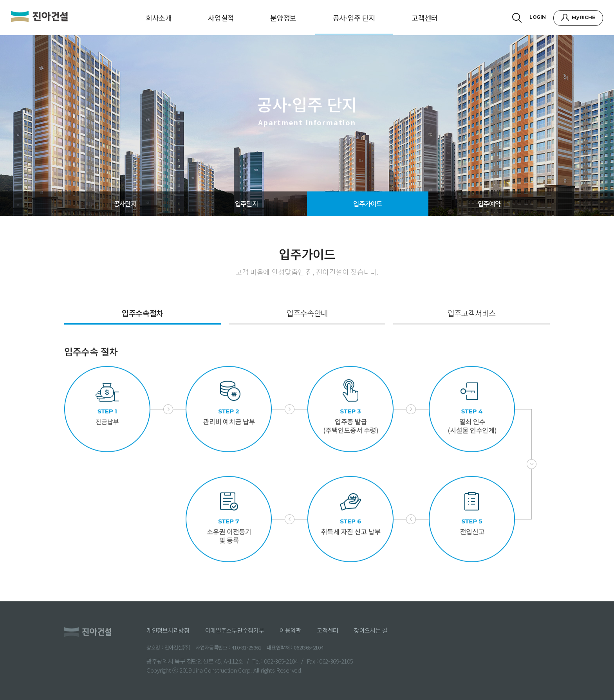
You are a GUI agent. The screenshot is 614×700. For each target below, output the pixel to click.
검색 (516, 18)
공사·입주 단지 (354, 18)
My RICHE (582, 17)
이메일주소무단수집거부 (235, 630)
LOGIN (537, 17)
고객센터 (425, 18)
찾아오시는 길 (371, 630)
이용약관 (290, 630)
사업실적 (221, 18)
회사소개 (159, 18)
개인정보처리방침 (168, 630)
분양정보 (283, 18)
